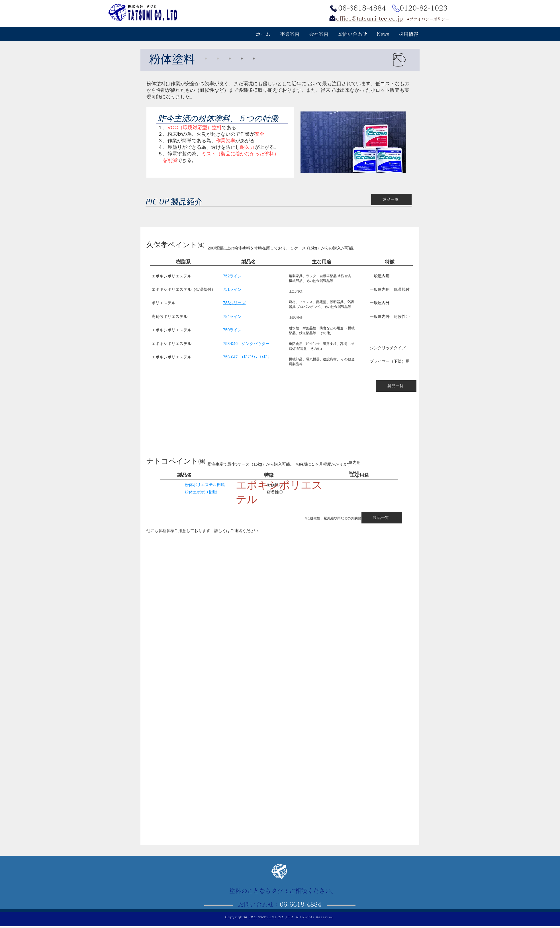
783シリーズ (234, 303)
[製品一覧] (391, 200)
